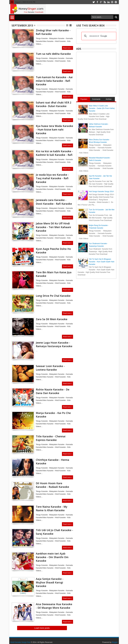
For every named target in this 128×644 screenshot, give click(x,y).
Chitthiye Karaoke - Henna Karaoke (53, 462)
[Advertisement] (102, 73)
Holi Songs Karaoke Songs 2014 (101, 192)
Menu (12, 2)
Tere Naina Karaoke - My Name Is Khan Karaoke (52, 508)
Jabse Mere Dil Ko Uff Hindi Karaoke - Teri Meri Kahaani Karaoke (53, 227)
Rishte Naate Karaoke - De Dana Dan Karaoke (53, 391)
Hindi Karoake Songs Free (20, 642)
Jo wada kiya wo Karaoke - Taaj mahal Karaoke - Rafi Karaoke (52, 178)
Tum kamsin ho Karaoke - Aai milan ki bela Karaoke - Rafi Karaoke (54, 81)
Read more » (67, 48)
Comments (96, 99)
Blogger (115, 642)
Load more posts (42, 628)
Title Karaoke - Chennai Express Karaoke (51, 438)
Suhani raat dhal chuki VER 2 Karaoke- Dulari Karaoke (54, 104)
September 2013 (22, 25)
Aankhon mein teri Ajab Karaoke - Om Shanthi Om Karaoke (52, 557)
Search (116, 17)
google (101, 2)
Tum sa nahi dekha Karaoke (53, 54)
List (71, 25)
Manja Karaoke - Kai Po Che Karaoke (53, 415)
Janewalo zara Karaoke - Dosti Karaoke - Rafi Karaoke (54, 202)
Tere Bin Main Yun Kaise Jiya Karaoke (54, 274)
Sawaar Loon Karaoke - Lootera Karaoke (50, 368)
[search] (98, 36)
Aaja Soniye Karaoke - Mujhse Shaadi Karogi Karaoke (50, 582)
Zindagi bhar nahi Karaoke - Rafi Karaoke (53, 32)
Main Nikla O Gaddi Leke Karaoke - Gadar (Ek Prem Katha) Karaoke (102, 108)
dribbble (112, 2)
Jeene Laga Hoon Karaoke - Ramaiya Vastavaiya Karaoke (54, 344)
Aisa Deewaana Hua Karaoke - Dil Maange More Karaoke (54, 606)
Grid (67, 25)
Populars (84, 99)
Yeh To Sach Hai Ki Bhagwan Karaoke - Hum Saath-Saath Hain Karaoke (102, 262)
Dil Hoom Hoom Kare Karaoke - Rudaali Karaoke (52, 485)
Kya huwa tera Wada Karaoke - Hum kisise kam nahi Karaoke (54, 129)
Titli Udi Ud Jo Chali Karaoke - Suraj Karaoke (54, 532)
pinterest (116, 2)
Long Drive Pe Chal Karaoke (53, 296)
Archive (109, 99)
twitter (94, 2)
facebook (97, 2)
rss (105, 2)
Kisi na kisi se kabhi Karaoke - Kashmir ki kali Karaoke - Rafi (54, 153)
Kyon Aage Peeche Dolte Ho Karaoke (53, 251)
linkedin (108, 2)
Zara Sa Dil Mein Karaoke (52, 319)
